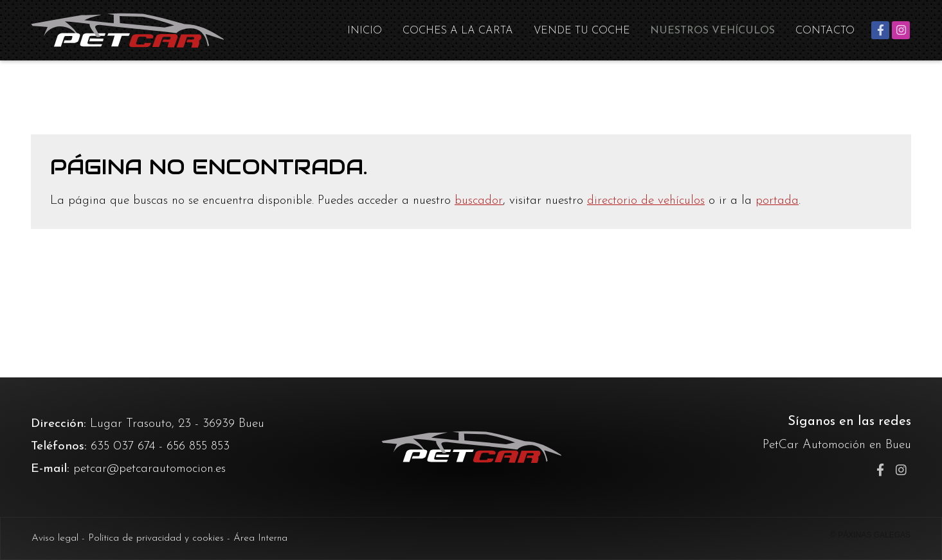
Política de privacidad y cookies (156, 538)
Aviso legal (55, 538)
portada (777, 201)
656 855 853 (198, 447)
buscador (479, 201)
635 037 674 (123, 447)
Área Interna (260, 538)
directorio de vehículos (646, 201)
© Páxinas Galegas (870, 535)
